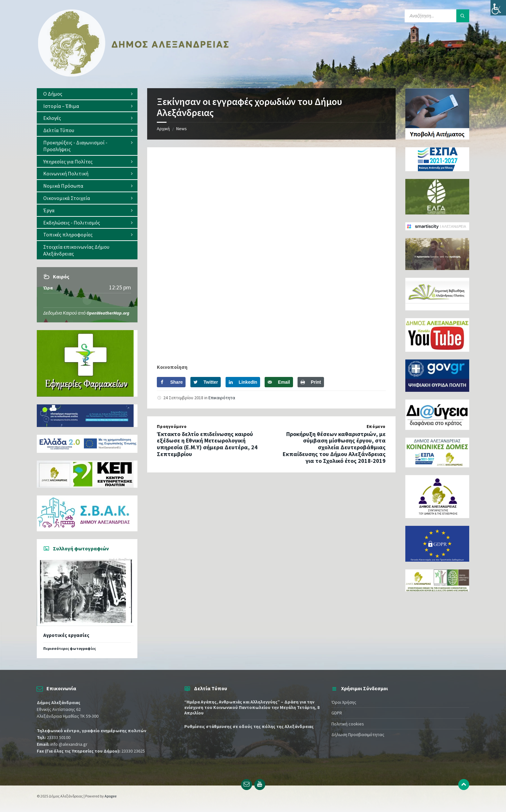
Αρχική (163, 129)
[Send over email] (279, 382)
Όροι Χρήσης (344, 702)
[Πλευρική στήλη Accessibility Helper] (498, 8)
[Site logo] (134, 75)
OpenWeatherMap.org (108, 313)
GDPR (337, 713)
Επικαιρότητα (222, 398)
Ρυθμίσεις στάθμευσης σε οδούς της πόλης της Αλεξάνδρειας (249, 726)
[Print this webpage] (311, 382)
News (182, 129)
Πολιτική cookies (348, 724)
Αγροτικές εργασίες (66, 635)
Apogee (111, 796)
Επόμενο (376, 427)
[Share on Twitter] (206, 382)
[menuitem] (87, 94)
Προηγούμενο (172, 427)
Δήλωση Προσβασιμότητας (358, 734)
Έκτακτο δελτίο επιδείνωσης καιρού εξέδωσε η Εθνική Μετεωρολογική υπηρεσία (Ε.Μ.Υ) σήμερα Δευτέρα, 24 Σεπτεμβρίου (207, 444)
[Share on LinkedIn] (243, 382)
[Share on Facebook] (171, 382)
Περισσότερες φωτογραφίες (70, 648)
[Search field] (437, 16)
